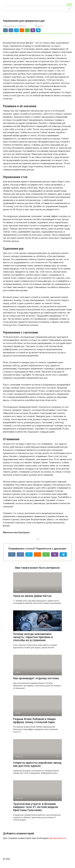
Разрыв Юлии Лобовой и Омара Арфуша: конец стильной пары (34, 721)
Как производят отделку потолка (36, 678)
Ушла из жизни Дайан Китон (32, 596)
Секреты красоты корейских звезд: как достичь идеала (37, 764)
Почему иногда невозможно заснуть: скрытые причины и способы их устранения (33, 637)
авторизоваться (58, 838)
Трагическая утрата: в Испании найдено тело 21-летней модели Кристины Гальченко (36, 807)
